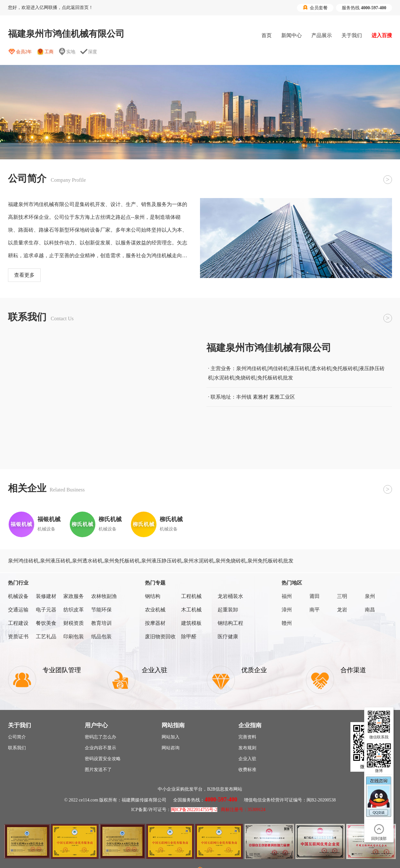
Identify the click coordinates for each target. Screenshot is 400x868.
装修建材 (46, 596)
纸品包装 (101, 637)
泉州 (370, 596)
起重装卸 (228, 610)
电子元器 (46, 610)
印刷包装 (74, 637)
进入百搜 (382, 35)
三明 (342, 596)
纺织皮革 (74, 610)
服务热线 (364, 8)
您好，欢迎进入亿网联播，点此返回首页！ (51, 8)
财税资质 (74, 623)
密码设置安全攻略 (103, 759)
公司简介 (17, 737)
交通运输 (18, 610)
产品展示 (322, 35)
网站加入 (171, 737)
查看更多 (24, 275)
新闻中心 (292, 35)
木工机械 (191, 610)
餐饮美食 (46, 623)
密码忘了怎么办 (100, 737)
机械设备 (18, 596)
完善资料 (247, 737)
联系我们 (17, 748)
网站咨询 (171, 748)
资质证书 (18, 637)
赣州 (287, 623)
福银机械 (49, 519)
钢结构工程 (230, 623)
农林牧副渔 (104, 596)
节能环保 (101, 610)
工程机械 (191, 596)
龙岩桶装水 (230, 596)
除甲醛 (189, 637)
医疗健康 (228, 637)
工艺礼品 (46, 637)
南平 (315, 610)
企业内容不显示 (100, 748)
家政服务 (74, 596)
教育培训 (101, 623)
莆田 (315, 596)
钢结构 (153, 596)
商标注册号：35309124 (243, 810)
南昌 (370, 610)
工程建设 (18, 623)
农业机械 (155, 610)
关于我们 (352, 35)
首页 (267, 35)
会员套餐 (315, 8)
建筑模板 (191, 623)
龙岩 (342, 610)
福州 (287, 596)
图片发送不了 (98, 770)
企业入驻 (247, 759)
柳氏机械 (110, 519)
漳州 (287, 610)
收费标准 (247, 770)
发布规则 (247, 748)
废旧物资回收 (160, 637)
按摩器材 (155, 623)
